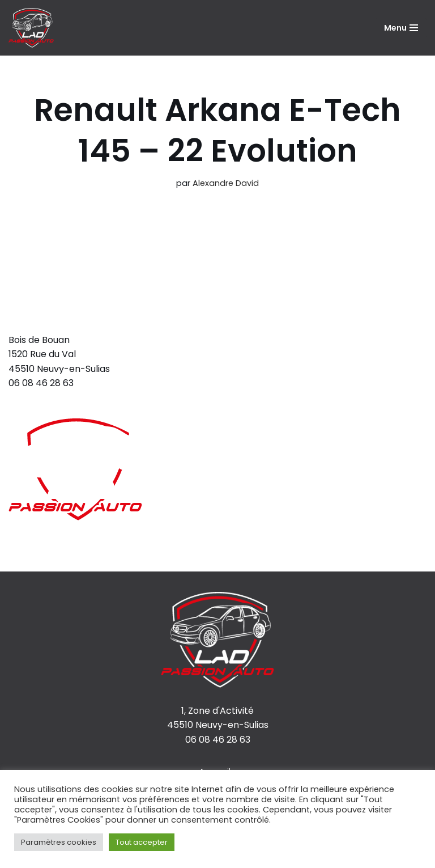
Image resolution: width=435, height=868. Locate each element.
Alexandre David (226, 183)
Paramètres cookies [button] (59, 842)
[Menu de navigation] (401, 28)
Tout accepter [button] (142, 842)
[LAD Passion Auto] (31, 28)
